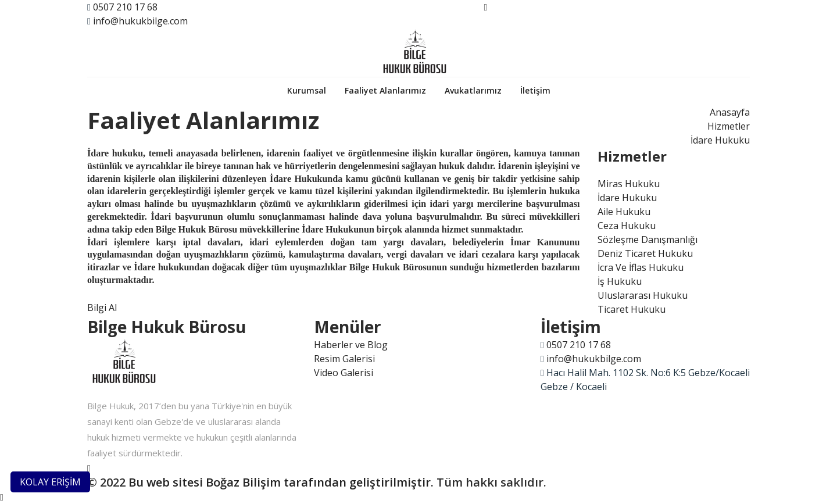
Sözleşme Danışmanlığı (648, 240)
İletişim (535, 90)
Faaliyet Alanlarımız (385, 90)
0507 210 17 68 (125, 7)
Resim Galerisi (344, 359)
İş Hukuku (620, 281)
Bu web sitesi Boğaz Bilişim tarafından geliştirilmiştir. (281, 482)
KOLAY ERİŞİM (50, 482)
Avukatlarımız (473, 90)
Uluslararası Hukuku (643, 295)
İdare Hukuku (720, 140)
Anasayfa (730, 112)
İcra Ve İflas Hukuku (641, 267)
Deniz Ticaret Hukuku (645, 253)
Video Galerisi (344, 373)
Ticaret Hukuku (632, 309)
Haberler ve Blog (351, 345)
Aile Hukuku (624, 212)
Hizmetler (729, 126)
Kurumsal (307, 90)
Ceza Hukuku (627, 226)
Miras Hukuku (629, 184)
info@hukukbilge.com (140, 21)
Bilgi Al (102, 308)
